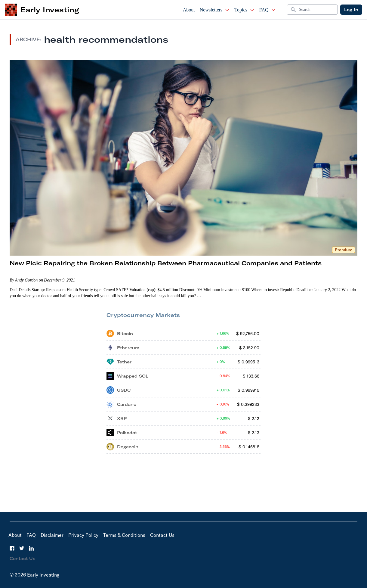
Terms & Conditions (124, 535)
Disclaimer (52, 535)
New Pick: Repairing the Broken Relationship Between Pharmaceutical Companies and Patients (166, 263)
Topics (244, 10)
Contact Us (162, 535)
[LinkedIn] (31, 548)
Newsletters (215, 10)
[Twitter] (22, 548)
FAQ (268, 10)
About (189, 10)
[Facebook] (12, 548)
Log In (351, 10)
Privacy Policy (83, 535)
